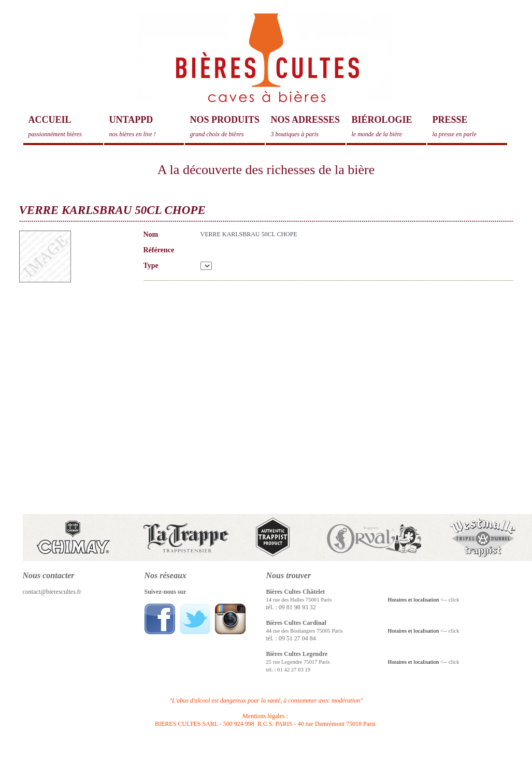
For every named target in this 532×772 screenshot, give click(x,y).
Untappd (147, 126)
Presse (470, 126)
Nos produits (227, 126)
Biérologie (389, 126)
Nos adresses (308, 126)
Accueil (66, 126)
